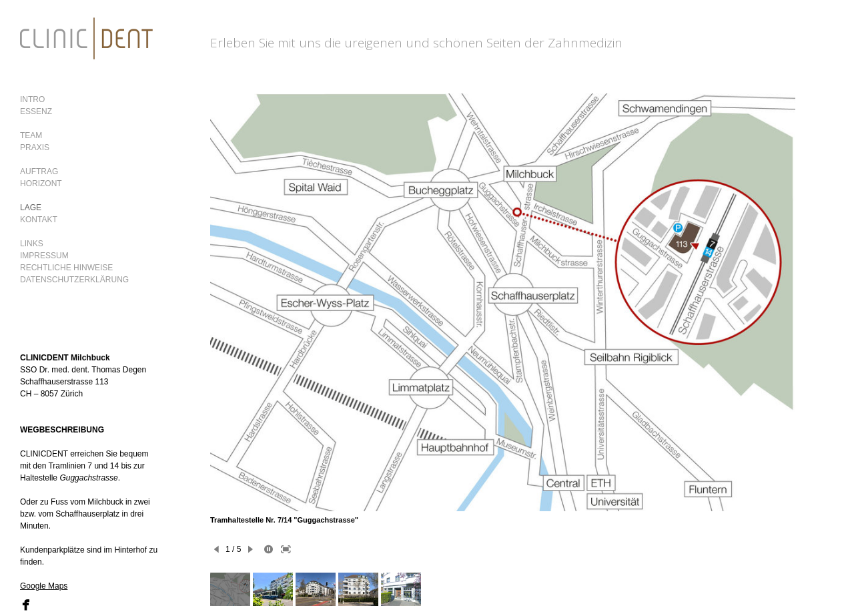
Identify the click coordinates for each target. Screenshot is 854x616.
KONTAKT (39, 220)
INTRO (32, 99)
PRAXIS (35, 147)
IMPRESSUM (44, 256)
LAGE (31, 208)
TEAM (31, 135)
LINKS (32, 244)
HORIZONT (41, 184)
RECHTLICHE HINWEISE (66, 268)
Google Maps (44, 586)
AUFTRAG (39, 172)
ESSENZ (36, 111)
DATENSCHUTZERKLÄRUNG (74, 280)
